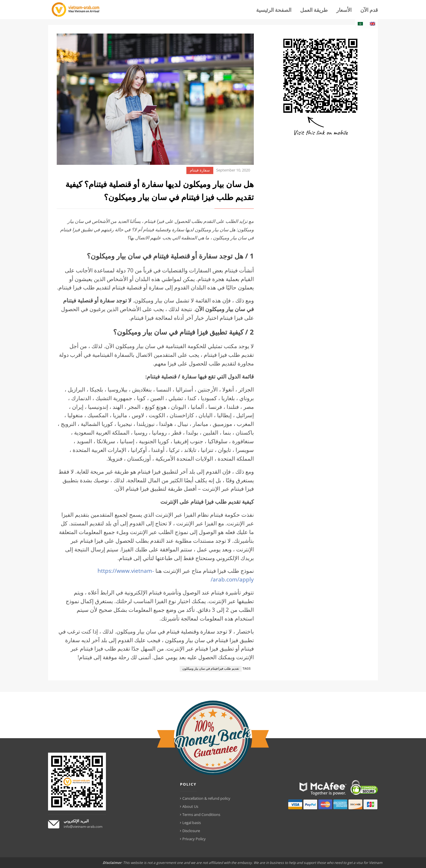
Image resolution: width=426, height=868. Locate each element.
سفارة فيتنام (200, 170)
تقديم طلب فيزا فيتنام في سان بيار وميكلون (211, 669)
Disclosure (191, 831)
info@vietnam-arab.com (83, 827)
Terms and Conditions (201, 815)
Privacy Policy (194, 839)
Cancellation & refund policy (206, 798)
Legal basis (192, 823)
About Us (190, 806)
